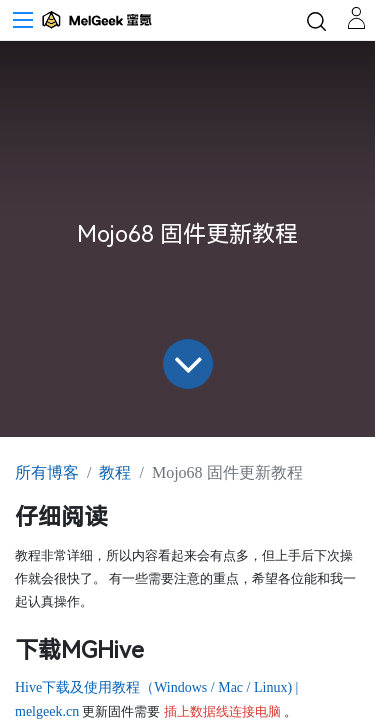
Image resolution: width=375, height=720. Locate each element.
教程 (115, 472)
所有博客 (47, 472)
